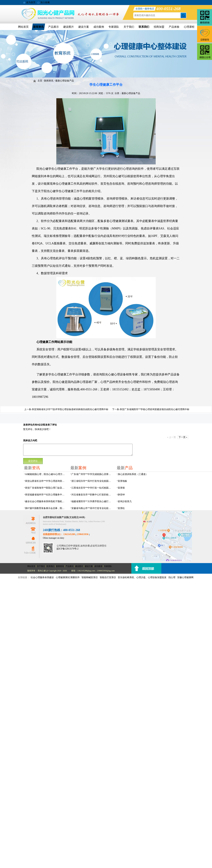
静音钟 (121, 495)
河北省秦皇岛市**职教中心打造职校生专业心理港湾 (92, 495)
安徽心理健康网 (185, 577)
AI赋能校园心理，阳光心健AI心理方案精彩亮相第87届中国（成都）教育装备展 (46, 474)
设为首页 (31, 2)
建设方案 (84, 27)
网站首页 (23, 27)
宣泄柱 (121, 508)
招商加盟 (159, 27)
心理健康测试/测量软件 (68, 577)
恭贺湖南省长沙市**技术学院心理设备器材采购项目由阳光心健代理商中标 (70, 409)
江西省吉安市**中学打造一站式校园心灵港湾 (92, 488)
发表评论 (28, 425)
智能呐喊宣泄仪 (90, 577)
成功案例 (99, 27)
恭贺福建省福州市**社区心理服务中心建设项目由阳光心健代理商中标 (46, 495)
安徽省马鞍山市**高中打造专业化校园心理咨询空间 (92, 508)
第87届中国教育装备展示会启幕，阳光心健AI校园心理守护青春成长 (46, 508)
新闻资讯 (38, 27)
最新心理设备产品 (65, 81)
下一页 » (183, 437)
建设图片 (69, 27)
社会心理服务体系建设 (42, 577)
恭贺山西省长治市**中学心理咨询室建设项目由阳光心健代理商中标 (46, 481)
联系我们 (144, 27)
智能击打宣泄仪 (108, 577)
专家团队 (114, 27)
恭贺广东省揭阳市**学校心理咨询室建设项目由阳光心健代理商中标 (155, 409)
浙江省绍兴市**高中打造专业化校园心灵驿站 (92, 481)
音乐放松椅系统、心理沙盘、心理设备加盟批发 (142, 577)
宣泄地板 (122, 481)
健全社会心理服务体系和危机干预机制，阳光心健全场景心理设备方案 (46, 501)
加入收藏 (45, 2)
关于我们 (129, 27)
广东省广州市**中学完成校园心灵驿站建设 (92, 474)
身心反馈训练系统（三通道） (133, 474)
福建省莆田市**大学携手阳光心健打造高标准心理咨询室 (92, 501)
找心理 (172, 577)
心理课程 (189, 27)
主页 (40, 81)
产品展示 (53, 27)
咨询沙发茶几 (125, 501)
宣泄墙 (121, 488)
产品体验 (174, 27)
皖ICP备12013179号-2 (67, 549)
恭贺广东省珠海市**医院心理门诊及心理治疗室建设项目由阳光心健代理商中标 (46, 488)
